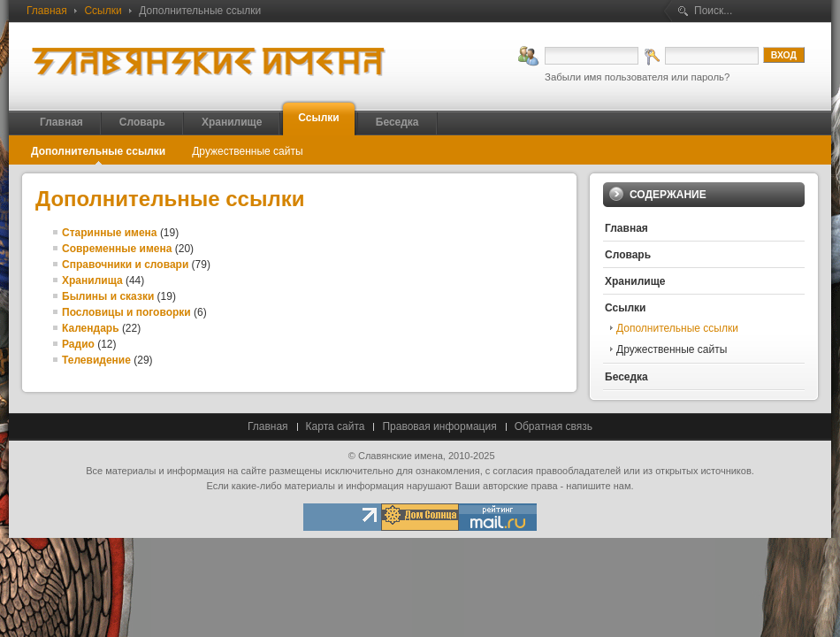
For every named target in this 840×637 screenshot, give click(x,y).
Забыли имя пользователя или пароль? (637, 77)
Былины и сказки (108, 296)
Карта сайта (336, 426)
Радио (78, 344)
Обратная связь (554, 426)
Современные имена (117, 249)
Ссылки (103, 11)
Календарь (91, 328)
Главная (47, 11)
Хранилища (92, 280)
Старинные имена (110, 233)
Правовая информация (439, 426)
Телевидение (96, 360)
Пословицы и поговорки (126, 312)
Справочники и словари (125, 265)
